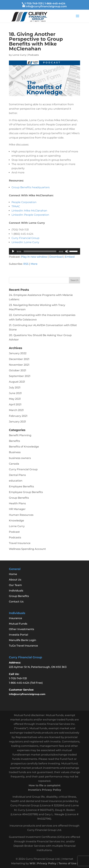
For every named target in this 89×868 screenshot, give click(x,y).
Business (15, 452)
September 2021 (20, 376)
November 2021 (19, 365)
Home (13, 574)
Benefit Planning (20, 435)
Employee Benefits (21, 486)
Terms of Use (67, 863)
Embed (70, 257)
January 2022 (18, 353)
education (16, 481)
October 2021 (18, 370)
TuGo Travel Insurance (23, 646)
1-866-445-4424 (55, 3)
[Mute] (67, 251)
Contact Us (16, 602)
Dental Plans (17, 475)
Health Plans (17, 503)
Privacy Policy (47, 863)
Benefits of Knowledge (24, 447)
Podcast (14, 532)
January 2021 (17, 422)
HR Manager (17, 509)
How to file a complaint (45, 785)
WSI (32, 863)
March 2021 (16, 410)
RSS (26, 264)
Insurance (15, 618)
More (34, 264)
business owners (20, 458)
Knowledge (16, 521)
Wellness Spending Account (27, 549)
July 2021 (15, 388)
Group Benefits (19, 498)
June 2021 (15, 393)
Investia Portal (18, 635)
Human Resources (21, 515)
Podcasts (33, 55)
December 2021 (19, 359)
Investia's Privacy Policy (45, 790)
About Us (15, 580)
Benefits (14, 441)
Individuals (16, 591)
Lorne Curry (19, 55)
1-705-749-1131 (34, 3)
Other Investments (21, 629)
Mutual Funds (18, 624)
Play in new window (34, 257)
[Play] (13, 251)
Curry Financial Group (23, 469)
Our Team (15, 585)
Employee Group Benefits (26, 492)
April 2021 (15, 404)
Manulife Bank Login (23, 640)
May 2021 (15, 399)
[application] (44, 251)
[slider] (40, 251)
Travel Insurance (20, 543)
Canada (14, 464)
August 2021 (17, 382)
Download (56, 257)
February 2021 (18, 416)
